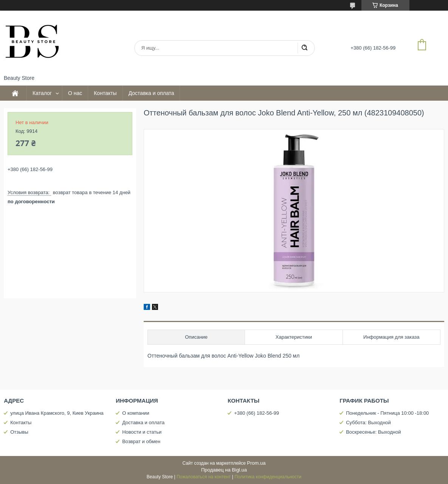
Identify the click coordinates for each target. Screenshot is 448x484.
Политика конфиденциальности (268, 477)
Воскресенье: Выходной (373, 432)
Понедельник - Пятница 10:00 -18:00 (387, 413)
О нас (75, 93)
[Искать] (304, 48)
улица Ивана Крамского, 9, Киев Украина (57, 413)
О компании (136, 413)
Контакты (105, 93)
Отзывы (19, 432)
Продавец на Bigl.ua (224, 470)
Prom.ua (256, 463)
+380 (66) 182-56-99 (257, 413)
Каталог (42, 93)
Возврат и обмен (141, 441)
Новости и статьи (142, 432)
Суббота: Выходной (368, 423)
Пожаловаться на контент (204, 477)
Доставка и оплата (151, 93)
